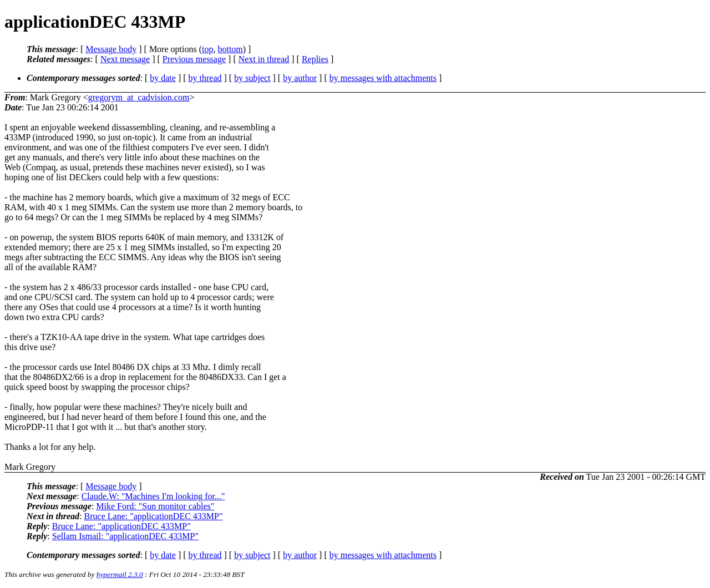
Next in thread (264, 59)
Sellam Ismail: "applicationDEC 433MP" (125, 536)
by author (300, 78)
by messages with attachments (383, 78)
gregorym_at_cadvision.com (139, 97)
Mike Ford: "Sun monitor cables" (155, 506)
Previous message (194, 59)
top (207, 49)
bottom (230, 49)
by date (163, 78)
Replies (315, 59)
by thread (205, 78)
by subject (252, 78)
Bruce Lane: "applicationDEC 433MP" (154, 516)
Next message (125, 59)
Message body (111, 49)
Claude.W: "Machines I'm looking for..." (153, 496)
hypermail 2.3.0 (120, 574)
